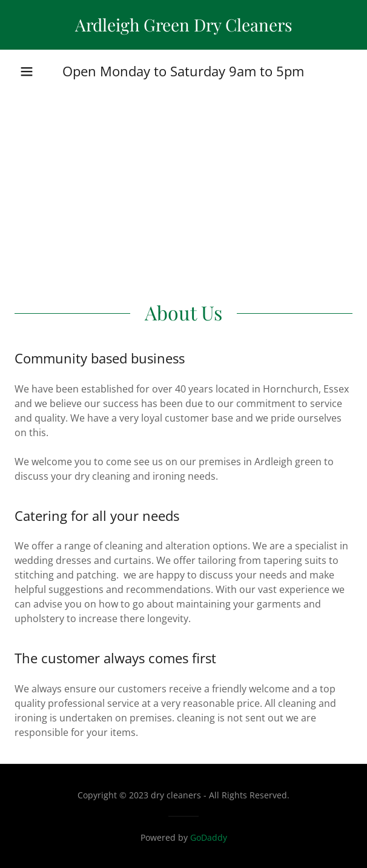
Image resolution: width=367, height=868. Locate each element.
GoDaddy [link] (209, 837)
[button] (27, 71)
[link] (183, 25)
